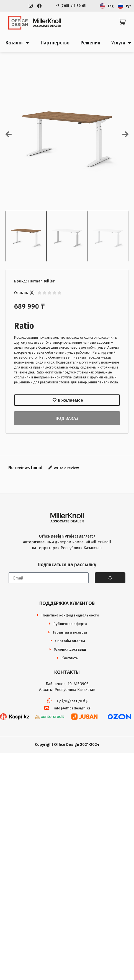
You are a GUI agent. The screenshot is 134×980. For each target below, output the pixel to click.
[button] (9, 134)
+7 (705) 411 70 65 (71, 6)
